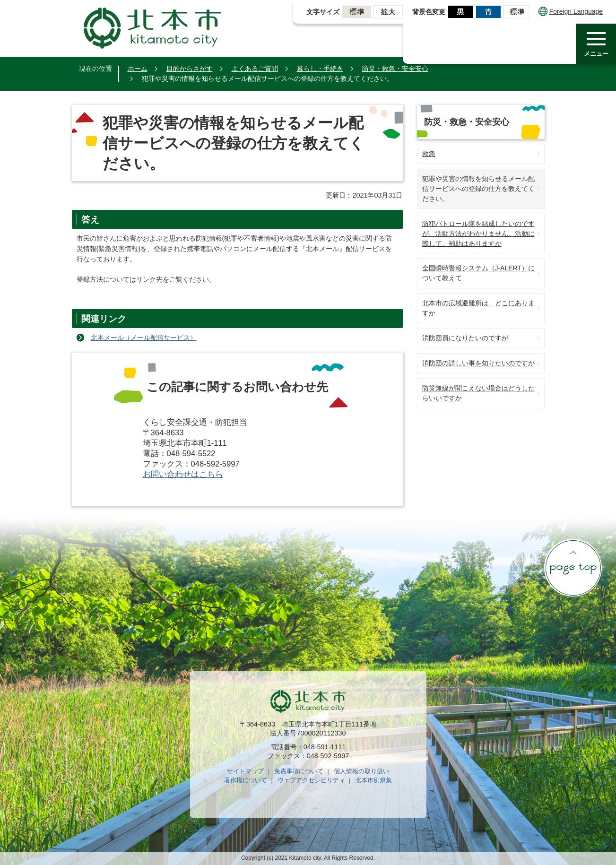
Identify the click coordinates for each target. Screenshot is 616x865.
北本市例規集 (373, 780)
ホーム (138, 69)
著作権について (246, 780)
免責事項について (299, 771)
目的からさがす (190, 69)
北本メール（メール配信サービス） (144, 337)
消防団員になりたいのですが (465, 338)
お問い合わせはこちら (183, 474)
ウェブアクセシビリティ (311, 780)
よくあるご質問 (255, 69)
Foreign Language (571, 11)
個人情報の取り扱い (361, 771)
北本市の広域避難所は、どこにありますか (478, 308)
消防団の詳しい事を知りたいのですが (478, 363)
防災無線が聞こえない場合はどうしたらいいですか (478, 393)
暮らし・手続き (320, 69)
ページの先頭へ (573, 568)
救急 (429, 154)
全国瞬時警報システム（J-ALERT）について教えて (478, 273)
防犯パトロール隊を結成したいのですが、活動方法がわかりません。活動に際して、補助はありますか (478, 234)
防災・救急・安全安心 (395, 69)
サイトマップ (245, 771)
